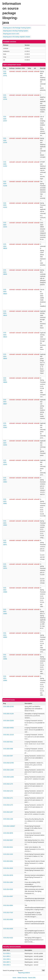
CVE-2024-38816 (5, 335)
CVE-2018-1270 (8, 805)
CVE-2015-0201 (8, 861)
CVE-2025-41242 (5, 205)
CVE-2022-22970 (5, 566)
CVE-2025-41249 (5, 184)
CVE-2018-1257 (8, 812)
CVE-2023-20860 (5, 523)
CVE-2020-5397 (8, 756)
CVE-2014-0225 (8, 889)
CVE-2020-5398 (8, 749)
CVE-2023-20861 (5, 501)
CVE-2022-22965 (5, 611)
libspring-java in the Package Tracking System (17, 28)
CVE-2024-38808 (5, 380)
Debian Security (22, 978)
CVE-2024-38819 (5, 313)
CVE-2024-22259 (5, 443)
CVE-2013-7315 (8, 912)
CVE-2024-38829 (5, 246)
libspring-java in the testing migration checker (17, 37)
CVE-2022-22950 (5, 635)
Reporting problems (24, 973)
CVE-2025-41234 (8, 714)
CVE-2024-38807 (5, 402)
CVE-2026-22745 (8, 707)
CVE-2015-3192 (8, 854)
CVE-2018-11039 (8, 777)
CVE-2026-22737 (5, 119)
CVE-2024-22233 (8, 721)
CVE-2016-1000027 (9, 826)
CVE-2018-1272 (8, 791)
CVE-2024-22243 (5, 462)
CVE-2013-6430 (8, 919)
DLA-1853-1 (7, 956)
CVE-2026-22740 (5, 97)
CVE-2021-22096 (5, 657)
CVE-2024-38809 (5, 356)
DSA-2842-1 (7, 965)
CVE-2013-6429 (8, 929)
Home (14, 978)
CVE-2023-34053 (8, 728)
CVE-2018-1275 (8, 784)
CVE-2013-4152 (8, 938)
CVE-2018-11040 (8, 770)
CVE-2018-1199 (8, 819)
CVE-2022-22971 (5, 542)
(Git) (34, 978)
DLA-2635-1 (7, 953)
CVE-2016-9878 (8, 833)
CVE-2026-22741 (5, 73)
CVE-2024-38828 (5, 272)
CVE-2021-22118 (8, 735)
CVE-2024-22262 (5, 425)
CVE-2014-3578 (8, 875)
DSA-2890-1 (7, 959)
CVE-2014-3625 (8, 868)
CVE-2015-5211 (8, 847)
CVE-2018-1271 (8, 798)
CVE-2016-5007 (8, 840)
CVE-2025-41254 (5, 164)
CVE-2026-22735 (5, 140)
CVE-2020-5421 (8, 742)
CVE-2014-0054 (8, 905)
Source (30, 978)
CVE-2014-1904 (8, 882)
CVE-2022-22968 (5, 590)
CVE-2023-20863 (5, 480)
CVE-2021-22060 (5, 678)
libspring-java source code (11, 34)
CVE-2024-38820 (5, 292)
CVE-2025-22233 (5, 225)
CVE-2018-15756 (8, 763)
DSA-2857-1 (7, 962)
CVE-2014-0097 (8, 896)
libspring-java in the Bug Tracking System (16, 31)
